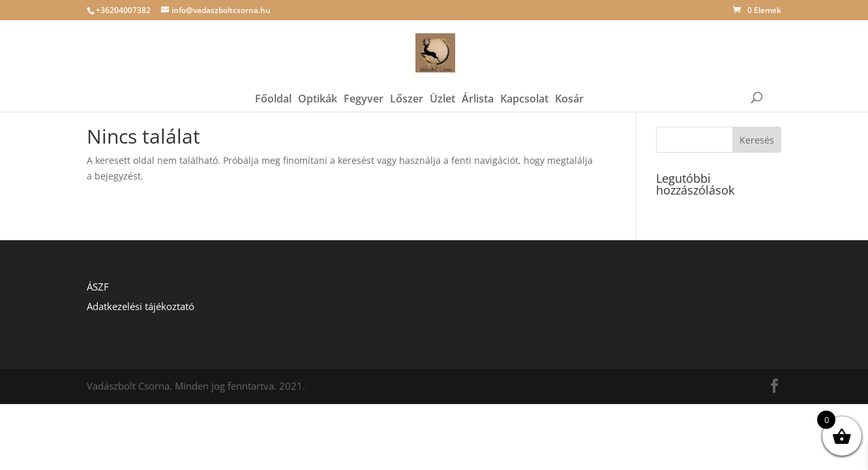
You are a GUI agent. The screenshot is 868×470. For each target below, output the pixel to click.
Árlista (478, 76)
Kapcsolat (524, 76)
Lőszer (407, 76)
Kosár (569, 76)
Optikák (318, 76)
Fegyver (364, 76)
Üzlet (442, 76)
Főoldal (273, 76)
